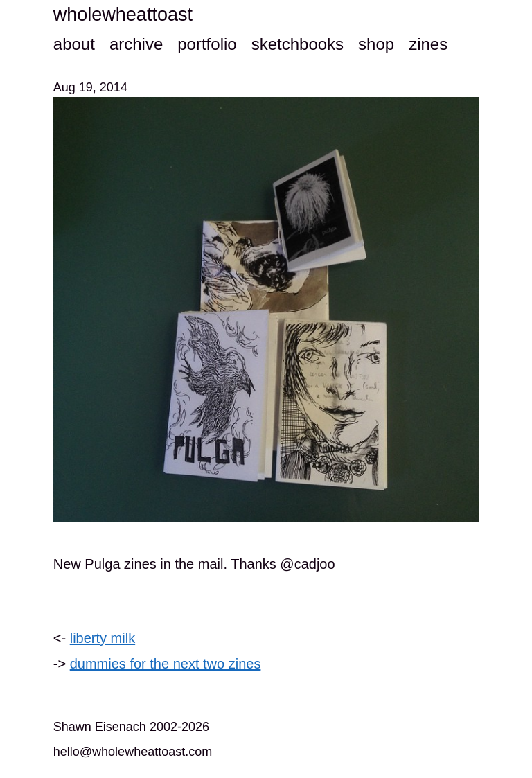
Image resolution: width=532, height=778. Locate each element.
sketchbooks (298, 44)
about (74, 44)
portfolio (207, 44)
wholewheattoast (123, 15)
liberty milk (103, 638)
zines (428, 44)
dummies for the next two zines (166, 664)
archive (136, 44)
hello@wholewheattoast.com (133, 752)
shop (376, 44)
